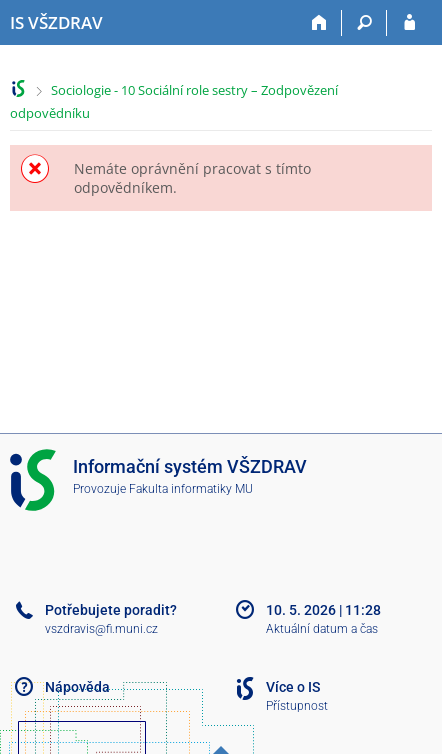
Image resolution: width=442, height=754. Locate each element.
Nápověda (77, 687)
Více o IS (293, 687)
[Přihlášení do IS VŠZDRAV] (409, 23)
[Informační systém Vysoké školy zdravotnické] (56, 23)
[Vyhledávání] (364, 23)
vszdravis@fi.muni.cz (101, 629)
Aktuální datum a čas (322, 629)
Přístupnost (297, 706)
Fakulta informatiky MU (191, 489)
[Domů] (319, 23)
